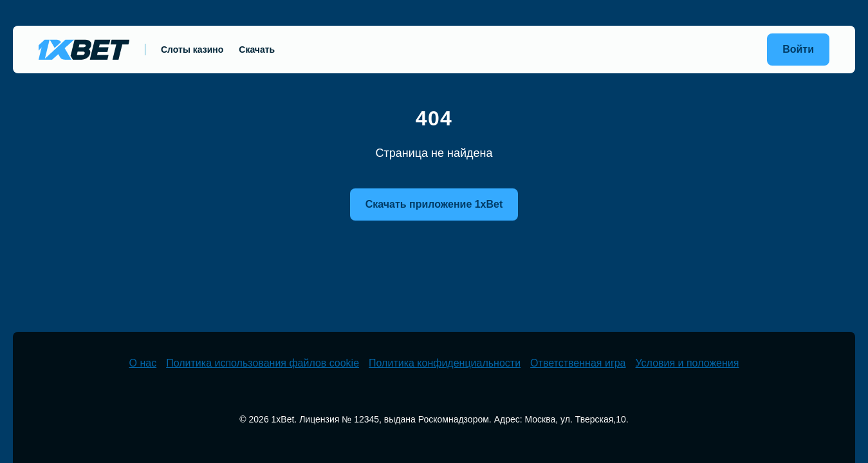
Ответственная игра (578, 363)
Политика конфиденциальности (445, 363)
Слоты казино (192, 50)
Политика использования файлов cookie (263, 363)
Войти (798, 49)
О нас (143, 363)
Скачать (257, 50)
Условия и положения (688, 363)
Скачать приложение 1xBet (434, 204)
